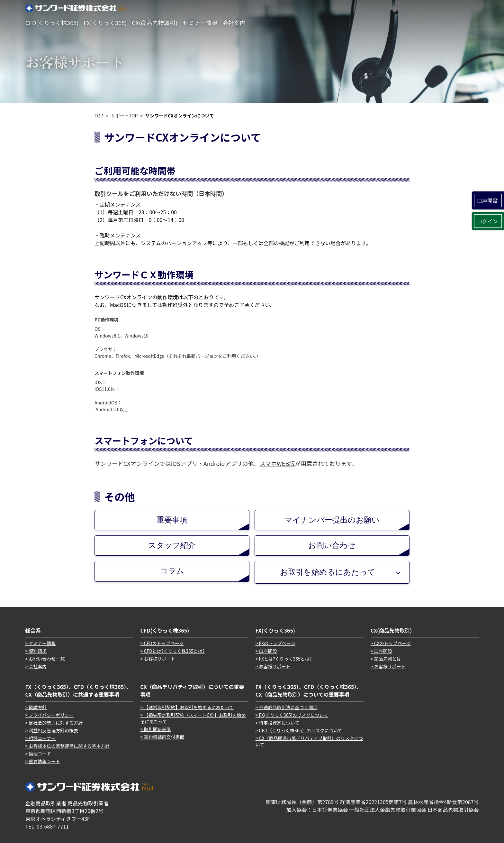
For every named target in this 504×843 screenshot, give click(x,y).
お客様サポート (159, 659)
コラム (205, 574)
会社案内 (234, 23)
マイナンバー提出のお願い (347, 523)
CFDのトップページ (164, 643)
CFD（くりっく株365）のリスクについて (301, 730)
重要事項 (203, 523)
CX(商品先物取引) (155, 23)
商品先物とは (388, 659)
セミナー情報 (200, 23)
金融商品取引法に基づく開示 (288, 707)
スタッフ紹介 (199, 548)
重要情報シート (44, 761)
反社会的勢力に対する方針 (56, 723)
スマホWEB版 (277, 463)
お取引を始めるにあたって (328, 572)
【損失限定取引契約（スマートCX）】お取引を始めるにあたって (193, 718)
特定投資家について (279, 723)
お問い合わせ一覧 (47, 659)
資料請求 (38, 651)
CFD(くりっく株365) (52, 23)
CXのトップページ (393, 643)
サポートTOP (124, 116)
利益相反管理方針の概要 (53, 730)
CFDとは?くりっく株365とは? (174, 651)
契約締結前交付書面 (164, 737)
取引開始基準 (157, 729)
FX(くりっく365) (105, 23)
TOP (99, 116)
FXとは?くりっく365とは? (285, 659)
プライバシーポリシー (51, 715)
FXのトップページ (277, 643)
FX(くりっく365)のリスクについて (294, 715)
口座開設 (487, 200)
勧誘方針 (38, 707)
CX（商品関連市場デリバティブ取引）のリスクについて (309, 741)
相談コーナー (42, 738)
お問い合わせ (359, 548)
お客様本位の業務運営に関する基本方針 (69, 746)
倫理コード (40, 754)
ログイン (487, 221)
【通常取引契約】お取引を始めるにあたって (189, 707)
